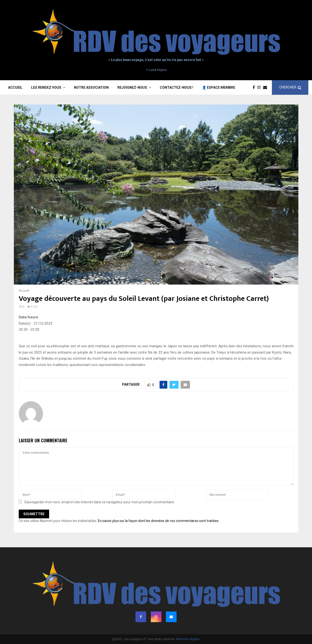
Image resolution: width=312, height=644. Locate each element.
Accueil (15, 87)
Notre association (91, 87)
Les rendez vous (46, 87)
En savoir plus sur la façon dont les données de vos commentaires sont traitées (158, 521)
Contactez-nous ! (177, 87)
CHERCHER (290, 87)
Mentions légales (188, 639)
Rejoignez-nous (132, 87)
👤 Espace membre (219, 87)
